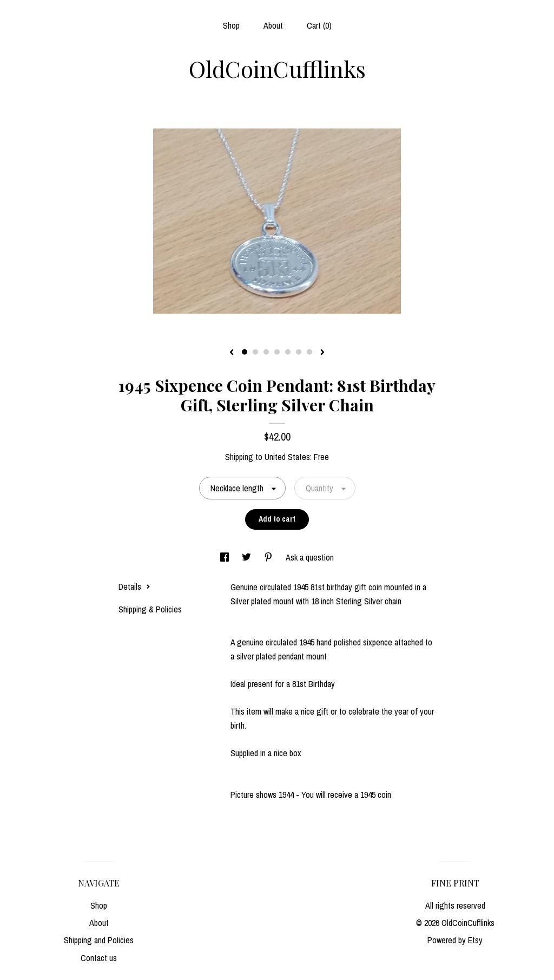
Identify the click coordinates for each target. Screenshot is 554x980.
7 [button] (309, 352)
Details (134, 586)
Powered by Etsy (455, 940)
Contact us (99, 958)
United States (287, 457)
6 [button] (299, 352)
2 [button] (255, 352)
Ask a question (310, 557)
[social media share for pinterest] (269, 557)
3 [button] (266, 352)
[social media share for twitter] (248, 557)
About (273, 25)
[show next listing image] (322, 353)
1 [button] (245, 352)
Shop (231, 25)
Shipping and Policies (99, 940)
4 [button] (277, 352)
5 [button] (288, 352)
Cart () (319, 25)
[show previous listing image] (232, 353)
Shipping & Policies (150, 609)
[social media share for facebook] (226, 557)
